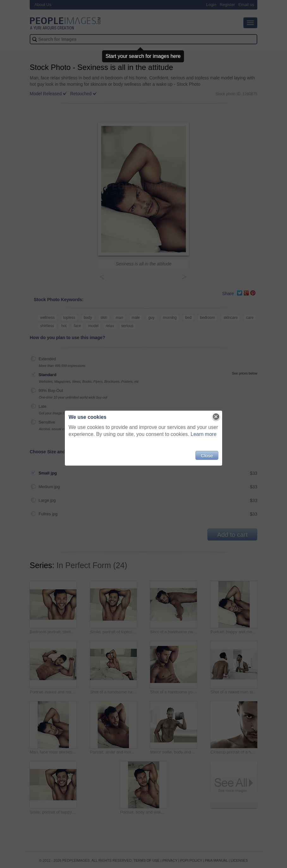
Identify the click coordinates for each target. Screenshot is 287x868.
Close (207, 455)
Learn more (204, 434)
